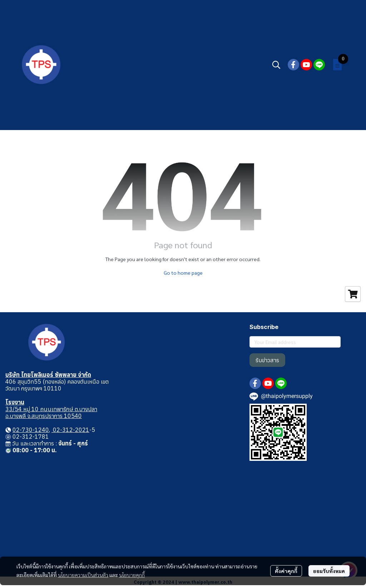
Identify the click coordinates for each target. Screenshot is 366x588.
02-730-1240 (31, 430)
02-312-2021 (70, 430)
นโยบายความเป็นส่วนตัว (83, 575)
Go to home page (183, 273)
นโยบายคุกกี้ (132, 575)
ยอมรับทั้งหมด (329, 571)
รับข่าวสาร (267, 360)
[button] (276, 65)
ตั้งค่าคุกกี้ (286, 571)
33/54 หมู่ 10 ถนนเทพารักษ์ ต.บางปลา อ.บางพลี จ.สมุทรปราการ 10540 (51, 412)
